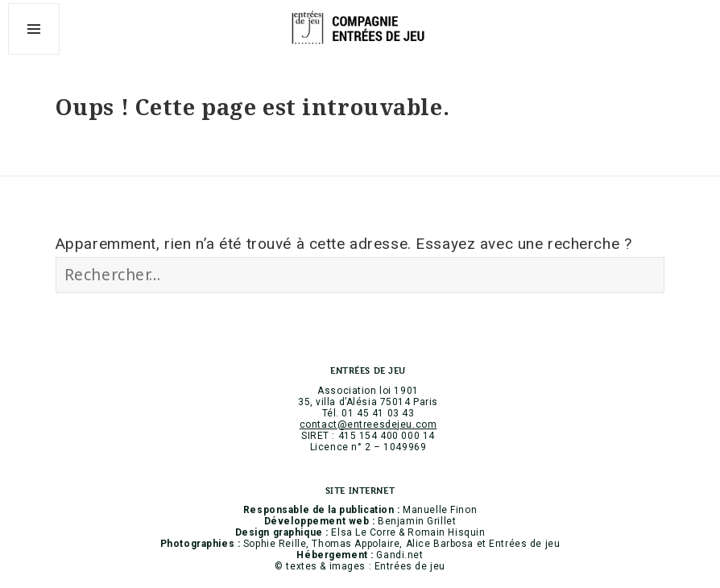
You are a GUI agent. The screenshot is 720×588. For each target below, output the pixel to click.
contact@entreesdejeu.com (368, 424)
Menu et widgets (34, 54)
